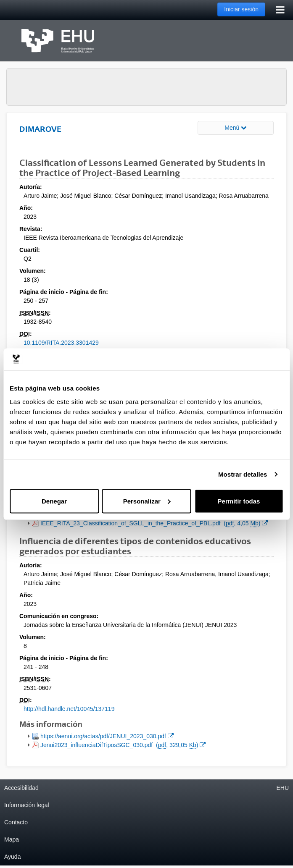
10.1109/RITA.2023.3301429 (61, 343)
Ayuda (12, 857)
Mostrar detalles (243, 474)
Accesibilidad (21, 788)
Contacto (16, 822)
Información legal (27, 805)
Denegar (54, 501)
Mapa (12, 839)
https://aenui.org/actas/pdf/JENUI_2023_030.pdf (107, 736)
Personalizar (147, 501)
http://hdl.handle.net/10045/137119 (69, 709)
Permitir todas (239, 501)
